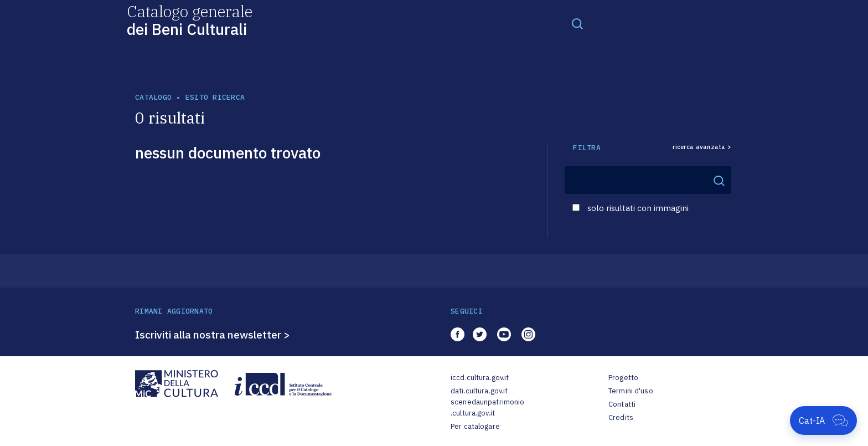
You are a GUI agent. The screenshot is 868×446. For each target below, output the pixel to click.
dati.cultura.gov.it (479, 391)
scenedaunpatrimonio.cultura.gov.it (487, 407)
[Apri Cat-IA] (823, 421)
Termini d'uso (631, 391)
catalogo (153, 97)
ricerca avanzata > (702, 147)
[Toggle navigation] (577, 23)
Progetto (623, 378)
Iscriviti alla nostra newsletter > (213, 335)
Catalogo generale (190, 20)
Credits (621, 417)
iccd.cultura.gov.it (480, 378)
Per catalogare (475, 426)
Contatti (622, 404)
